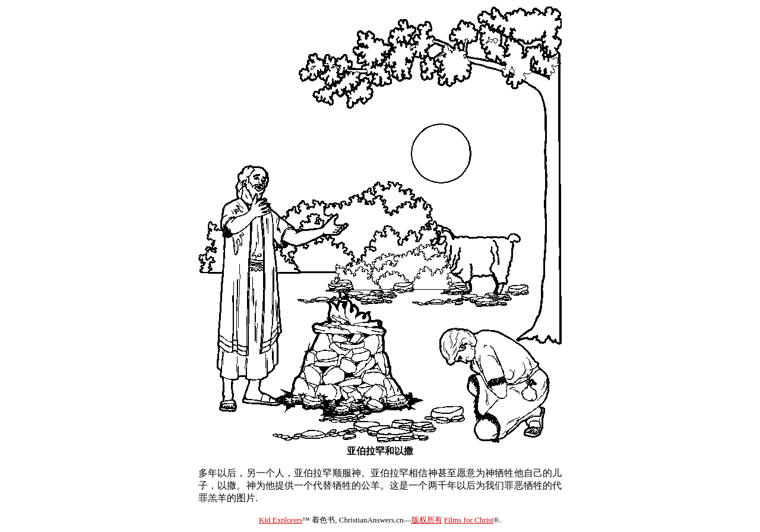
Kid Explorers (281, 520)
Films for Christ (469, 520)
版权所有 (427, 520)
